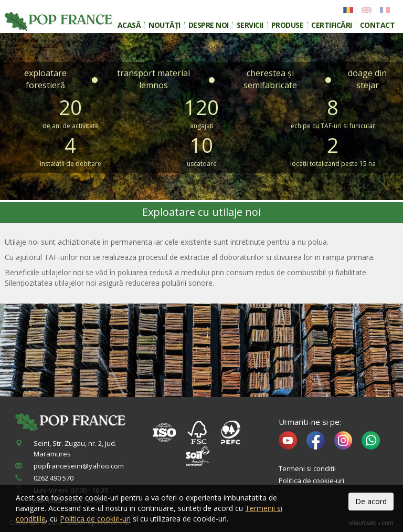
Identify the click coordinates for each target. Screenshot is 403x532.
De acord (371, 501)
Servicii (250, 25)
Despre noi (209, 25)
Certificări (332, 25)
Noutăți (165, 25)
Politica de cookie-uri (311, 481)
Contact (378, 25)
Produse (288, 25)
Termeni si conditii (307, 468)
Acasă (129, 25)
